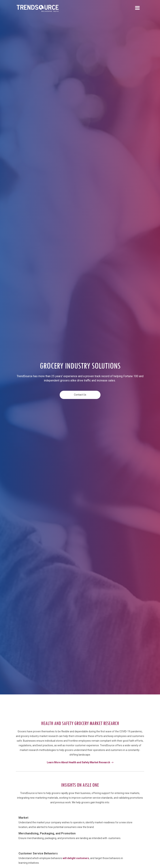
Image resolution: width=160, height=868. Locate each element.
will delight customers (76, 858)
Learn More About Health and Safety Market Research (80, 762)
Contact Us (80, 395)
